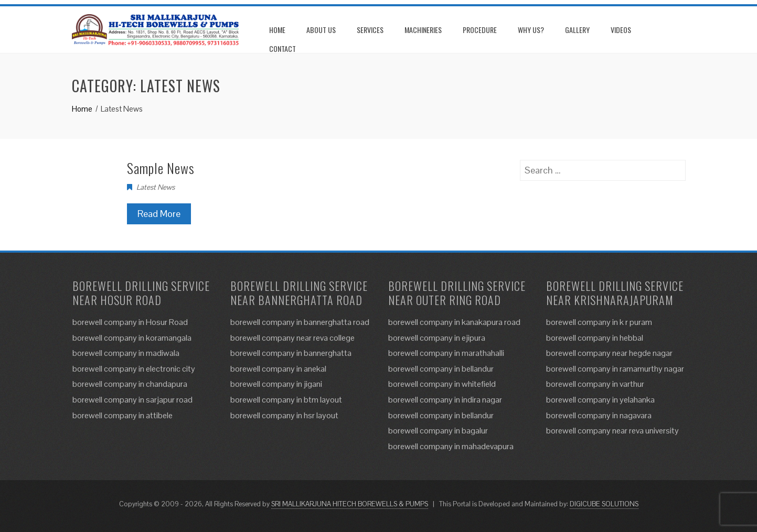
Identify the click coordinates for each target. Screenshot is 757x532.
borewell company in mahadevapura (451, 446)
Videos (621, 30)
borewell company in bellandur (441, 369)
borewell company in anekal (278, 369)
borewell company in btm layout (286, 400)
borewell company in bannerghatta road (300, 322)
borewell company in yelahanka (600, 400)
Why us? (531, 30)
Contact (282, 48)
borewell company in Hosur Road (130, 322)
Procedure (480, 30)
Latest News (156, 187)
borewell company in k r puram (599, 322)
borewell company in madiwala (126, 353)
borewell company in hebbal (595, 338)
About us (321, 30)
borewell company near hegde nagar (609, 353)
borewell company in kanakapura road (454, 322)
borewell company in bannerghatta (291, 353)
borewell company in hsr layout (284, 415)
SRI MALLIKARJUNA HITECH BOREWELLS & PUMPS (350, 504)
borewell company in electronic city (134, 369)
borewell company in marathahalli (446, 353)
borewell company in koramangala (132, 338)
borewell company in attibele (122, 415)
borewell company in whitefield (442, 384)
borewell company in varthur (595, 384)
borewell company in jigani (276, 384)
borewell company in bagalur (438, 431)
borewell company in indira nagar (445, 400)
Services (370, 30)
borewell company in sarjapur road (132, 400)
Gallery (577, 30)
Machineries (423, 30)
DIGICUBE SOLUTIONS (604, 504)
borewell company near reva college (292, 338)
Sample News (161, 168)
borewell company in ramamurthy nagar (615, 369)
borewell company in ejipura (437, 338)
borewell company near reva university (612, 431)
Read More (159, 214)
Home (277, 30)
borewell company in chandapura (130, 384)
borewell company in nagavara (599, 415)
